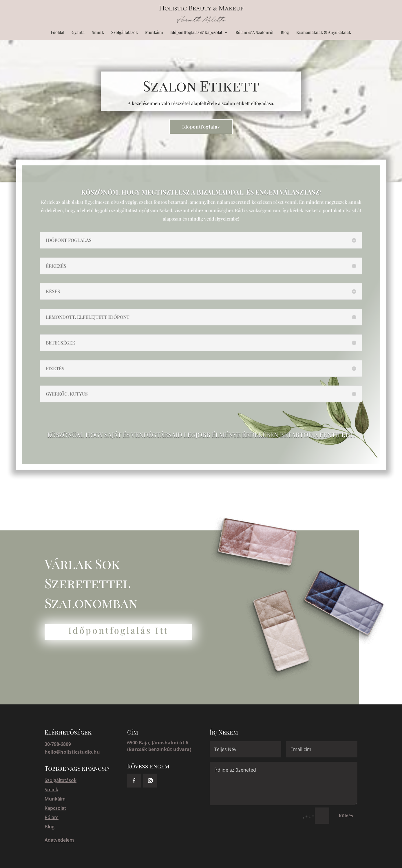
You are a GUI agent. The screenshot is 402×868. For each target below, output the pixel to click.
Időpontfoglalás (201, 127)
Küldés (346, 816)
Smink (98, 33)
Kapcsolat (55, 808)
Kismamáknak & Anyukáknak (324, 33)
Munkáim (154, 33)
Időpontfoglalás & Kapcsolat (196, 33)
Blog (285, 33)
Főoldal (57, 33)
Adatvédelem (59, 840)
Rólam (52, 817)
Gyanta (78, 33)
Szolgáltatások (125, 33)
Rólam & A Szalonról (254, 33)
